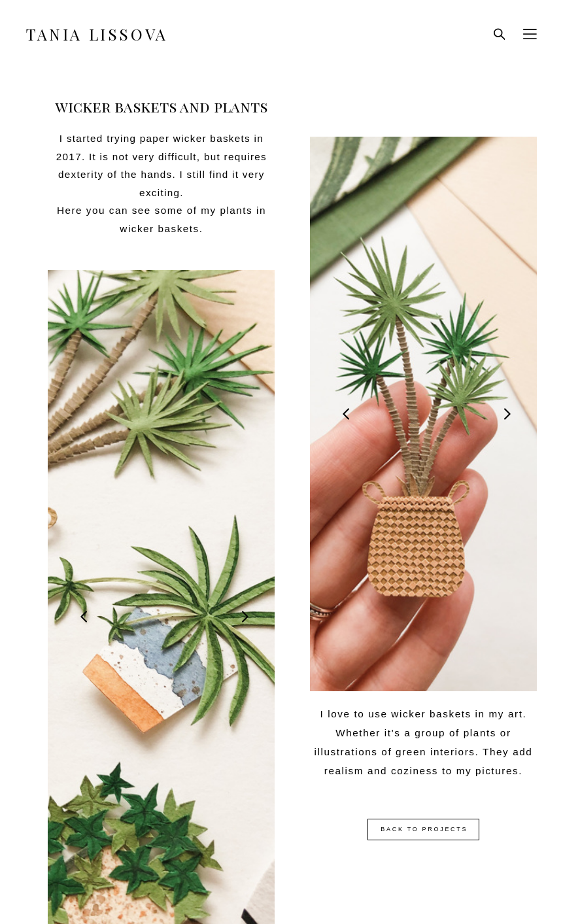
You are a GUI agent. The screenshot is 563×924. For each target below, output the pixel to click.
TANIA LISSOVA (97, 34)
